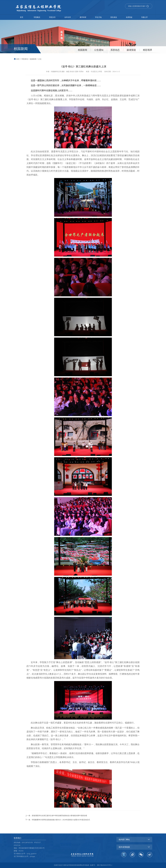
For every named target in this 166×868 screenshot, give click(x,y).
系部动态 (115, 50)
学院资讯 (25, 59)
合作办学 (68, 17)
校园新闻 (83, 50)
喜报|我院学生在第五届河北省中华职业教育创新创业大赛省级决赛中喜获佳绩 (59, 816)
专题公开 (144, 17)
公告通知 (99, 50)
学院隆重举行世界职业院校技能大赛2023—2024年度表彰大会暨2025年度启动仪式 (61, 820)
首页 (22, 17)
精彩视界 (148, 50)
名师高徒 (129, 17)
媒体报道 (131, 50)
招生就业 (114, 17)
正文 (40, 59)
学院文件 (52, 17)
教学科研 (83, 17)
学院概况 (37, 17)
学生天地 (98, 17)
